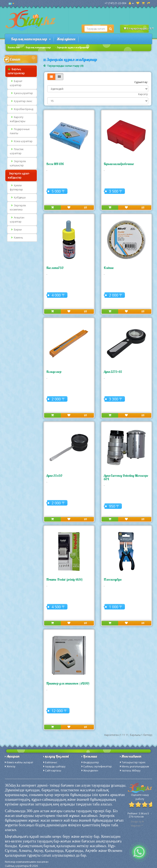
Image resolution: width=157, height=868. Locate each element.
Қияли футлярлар (16, 187)
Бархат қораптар (16, 83)
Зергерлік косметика (18, 207)
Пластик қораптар (17, 151)
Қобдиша (18, 197)
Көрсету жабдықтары (18, 119)
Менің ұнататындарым (135, 766)
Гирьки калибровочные (119, 164)
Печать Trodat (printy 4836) (64, 580)
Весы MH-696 (55, 164)
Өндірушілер (91, 762)
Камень (16, 238)
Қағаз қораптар (21, 93)
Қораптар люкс (21, 101)
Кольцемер (54, 372)
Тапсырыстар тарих (133, 762)
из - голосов (140, 815)
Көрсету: (143, 94)
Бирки (16, 230)
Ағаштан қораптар (17, 220)
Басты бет (14, 47)
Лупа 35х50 (54, 476)
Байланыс (51, 762)
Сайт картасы (53, 771)
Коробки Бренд (21, 109)
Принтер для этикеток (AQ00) (68, 683)
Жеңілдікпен (66, 39)
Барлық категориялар (31, 39)
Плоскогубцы (113, 580)
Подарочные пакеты (20, 131)
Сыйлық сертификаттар (98, 766)
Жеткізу (11, 766)
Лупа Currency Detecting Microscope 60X (126, 477)
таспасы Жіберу (131, 771)
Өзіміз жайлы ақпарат (20, 762)
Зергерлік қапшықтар (18, 163)
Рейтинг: (133, 813)
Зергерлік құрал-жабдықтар (73, 47)
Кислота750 (55, 268)
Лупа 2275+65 (113, 372)
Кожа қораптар (21, 141)
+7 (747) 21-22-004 (115, 3)
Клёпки (109, 268)
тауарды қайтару (55, 766)
